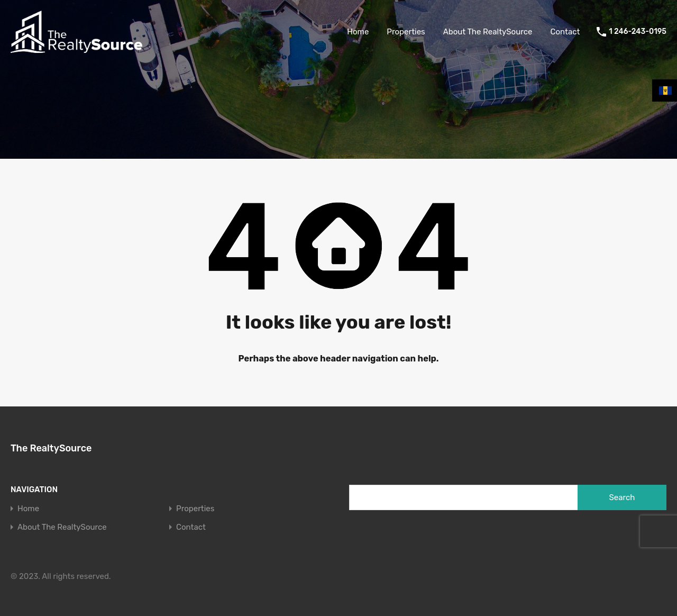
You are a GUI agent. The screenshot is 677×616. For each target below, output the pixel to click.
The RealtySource (51, 448)
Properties (406, 32)
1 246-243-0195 (638, 32)
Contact (565, 32)
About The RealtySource (488, 32)
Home (358, 32)
